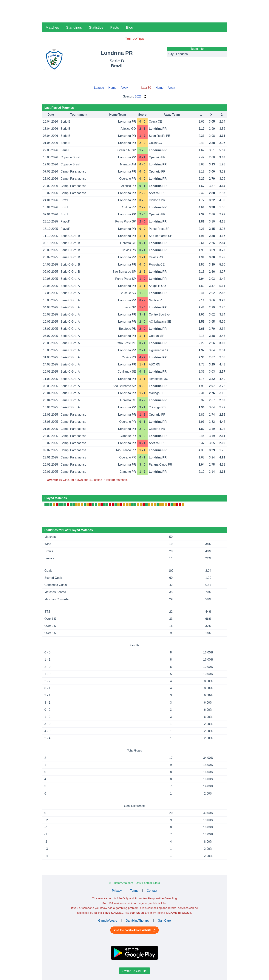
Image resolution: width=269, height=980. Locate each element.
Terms (134, 891)
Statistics (96, 27)
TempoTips (134, 38)
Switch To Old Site (134, 971)
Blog (130, 27)
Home (112, 88)
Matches (52, 27)
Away (124, 88)
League (99, 88)
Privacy (117, 891)
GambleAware (108, 921)
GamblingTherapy (137, 921)
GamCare (164, 921)
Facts (115, 27)
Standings (74, 27)
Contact (152, 891)
